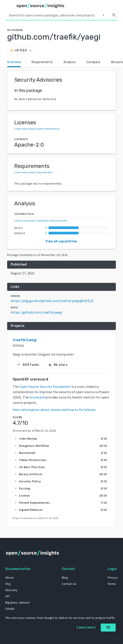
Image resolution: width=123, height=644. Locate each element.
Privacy (113, 578)
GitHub (10, 609)
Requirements (42, 62)
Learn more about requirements (33, 172)
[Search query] (53, 15)
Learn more (86, 627)
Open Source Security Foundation (45, 386)
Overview (14, 62)
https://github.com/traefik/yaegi (36, 312)
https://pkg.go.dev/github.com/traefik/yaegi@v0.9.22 (52, 301)
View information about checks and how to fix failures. (54, 410)
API (8, 596)
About (9, 578)
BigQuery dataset (17, 602)
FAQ (8, 584)
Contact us (69, 584)
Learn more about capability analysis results (41, 220)
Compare (93, 62)
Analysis (70, 62)
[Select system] (103, 15)
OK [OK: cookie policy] (108, 627)
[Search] (114, 15)
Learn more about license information (37, 129)
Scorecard (37, 397)
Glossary (11, 590)
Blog (65, 578)
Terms (112, 584)
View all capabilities (61, 241)
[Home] (40, 6)
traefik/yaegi (25, 340)
